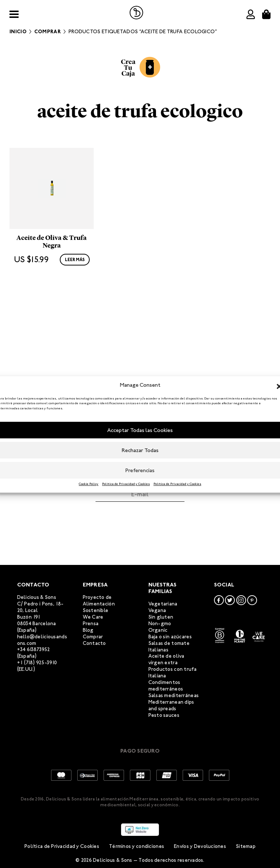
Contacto (94, 643)
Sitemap (246, 846)
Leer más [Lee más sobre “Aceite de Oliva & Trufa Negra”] (75, 337)
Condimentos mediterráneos (166, 686)
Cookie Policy (89, 484)
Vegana (157, 610)
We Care (93, 617)
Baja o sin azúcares (170, 637)
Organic (158, 630)
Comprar (48, 32)
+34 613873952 (34, 649)
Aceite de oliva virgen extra (166, 659)
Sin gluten (161, 617)
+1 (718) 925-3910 (37, 663)
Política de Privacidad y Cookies (126, 484)
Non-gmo (160, 624)
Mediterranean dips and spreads (171, 705)
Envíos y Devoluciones (200, 846)
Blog (88, 630)
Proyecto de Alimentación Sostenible (99, 604)
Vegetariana (163, 604)
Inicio (18, 32)
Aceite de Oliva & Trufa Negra (52, 319)
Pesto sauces (164, 715)
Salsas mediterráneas (174, 695)
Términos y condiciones (137, 846)
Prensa (91, 624)
